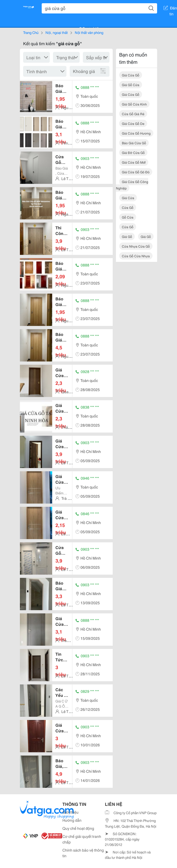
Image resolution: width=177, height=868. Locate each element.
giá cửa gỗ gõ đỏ (136, 172)
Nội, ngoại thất (57, 32)
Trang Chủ (31, 32)
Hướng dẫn (72, 820)
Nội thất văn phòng (89, 32)
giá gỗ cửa (131, 85)
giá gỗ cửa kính (134, 104)
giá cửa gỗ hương (136, 133)
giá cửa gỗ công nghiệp (132, 185)
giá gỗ (127, 236)
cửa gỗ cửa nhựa (136, 256)
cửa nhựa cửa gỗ (136, 246)
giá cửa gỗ (131, 75)
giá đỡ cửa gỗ (133, 152)
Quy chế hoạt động (78, 828)
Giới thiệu (70, 812)
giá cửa (128, 198)
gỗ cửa (128, 217)
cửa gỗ (128, 207)
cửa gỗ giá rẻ (133, 114)
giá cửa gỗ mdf (134, 162)
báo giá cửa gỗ (134, 143)
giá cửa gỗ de (133, 123)
